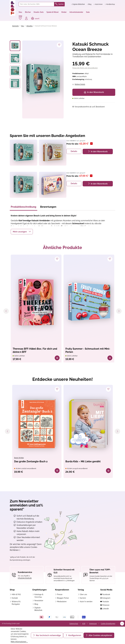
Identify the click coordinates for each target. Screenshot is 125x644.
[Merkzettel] (20, 18)
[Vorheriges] (6, 311)
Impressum (93, 624)
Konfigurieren (75, 635)
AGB (84, 624)
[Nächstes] (119, 311)
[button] (22, 232)
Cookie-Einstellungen (108, 624)
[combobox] (36, 4)
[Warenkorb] (35, 19)
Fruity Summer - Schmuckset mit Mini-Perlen (88, 350)
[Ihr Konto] (26, 19)
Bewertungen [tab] (48, 207)
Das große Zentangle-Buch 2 (31, 461)
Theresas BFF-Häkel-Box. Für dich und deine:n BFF (35, 350)
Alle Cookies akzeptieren (100, 635)
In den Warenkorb (94, 92)
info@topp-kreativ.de (25, 578)
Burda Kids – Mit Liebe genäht (83, 461)
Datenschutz (74, 624)
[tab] (23, 208)
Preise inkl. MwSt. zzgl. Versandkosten (85, 68)
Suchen (59, 4)
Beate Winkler (19, 458)
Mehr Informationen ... (19, 642)
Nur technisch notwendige (48, 635)
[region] (37, 79)
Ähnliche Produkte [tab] (62, 247)
